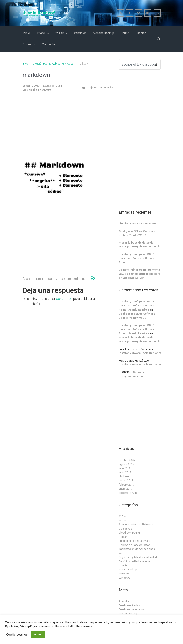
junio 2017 (125, 472)
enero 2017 (125, 489)
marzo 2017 (126, 480)
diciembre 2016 (128, 493)
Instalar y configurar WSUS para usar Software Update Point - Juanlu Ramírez (137, 306)
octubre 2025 (127, 460)
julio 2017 (125, 468)
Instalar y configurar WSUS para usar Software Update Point (137, 258)
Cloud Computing (129, 533)
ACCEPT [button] (38, 634)
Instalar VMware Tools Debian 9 (140, 353)
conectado (64, 299)
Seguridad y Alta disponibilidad (138, 557)
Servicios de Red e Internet (135, 561)
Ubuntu (123, 565)
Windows (125, 578)
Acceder (124, 601)
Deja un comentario (100, 87)
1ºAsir (123, 516)
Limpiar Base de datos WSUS (138, 224)
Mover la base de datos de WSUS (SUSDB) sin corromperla (140, 245)
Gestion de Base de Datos (135, 545)
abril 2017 (125, 476)
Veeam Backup (128, 569)
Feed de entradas (129, 605)
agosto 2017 (126, 464)
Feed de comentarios (132, 609)
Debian (123, 537)
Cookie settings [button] (17, 635)
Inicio (26, 64)
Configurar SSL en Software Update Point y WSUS (137, 233)
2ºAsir (123, 520)
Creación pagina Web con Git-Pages (53, 64)
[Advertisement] (68, 128)
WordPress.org (128, 614)
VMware (124, 573)
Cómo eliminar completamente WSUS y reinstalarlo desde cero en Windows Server (140, 274)
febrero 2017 (127, 485)
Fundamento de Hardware (134, 541)
